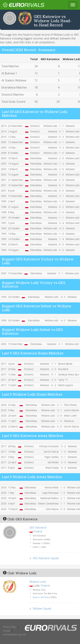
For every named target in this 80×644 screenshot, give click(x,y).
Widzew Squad (42, 608)
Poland (38, 531)
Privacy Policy (10, 627)
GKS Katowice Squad (46, 558)
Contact (7, 631)
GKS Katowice (38, 527)
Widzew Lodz (38, 582)
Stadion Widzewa (41, 597)
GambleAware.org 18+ (15, 635)
